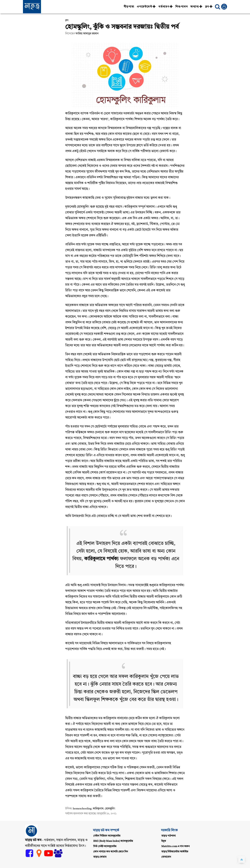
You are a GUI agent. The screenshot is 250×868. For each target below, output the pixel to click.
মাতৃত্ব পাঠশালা (169, 836)
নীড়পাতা (129, 7)
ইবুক (164, 841)
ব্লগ (209, 7)
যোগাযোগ (166, 857)
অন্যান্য (196, 7)
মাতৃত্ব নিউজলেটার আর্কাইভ (175, 852)
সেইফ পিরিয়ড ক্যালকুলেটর (107, 836)
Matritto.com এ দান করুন (175, 846)
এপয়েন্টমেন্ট (146, 7)
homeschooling (82, 809)
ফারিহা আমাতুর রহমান (87, 34)
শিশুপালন (182, 7)
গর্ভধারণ (166, 7)
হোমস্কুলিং (110, 809)
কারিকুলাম (98, 809)
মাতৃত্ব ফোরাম (100, 857)
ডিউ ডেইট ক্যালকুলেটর (105, 846)
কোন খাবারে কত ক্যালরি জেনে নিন (111, 852)
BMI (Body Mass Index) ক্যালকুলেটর (113, 841)
